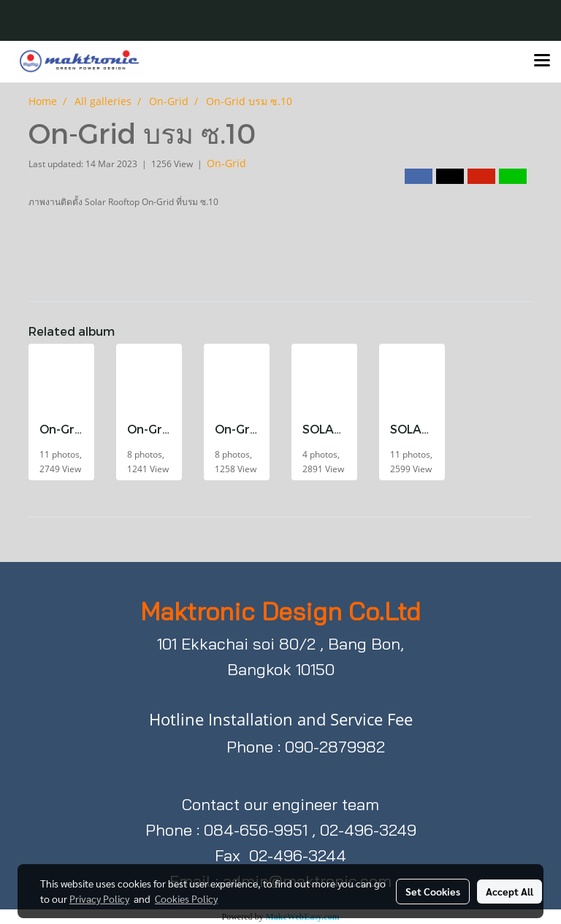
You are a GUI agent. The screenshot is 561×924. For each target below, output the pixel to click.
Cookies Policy (186, 898)
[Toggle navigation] (542, 61)
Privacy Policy (99, 898)
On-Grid (226, 163)
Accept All (510, 891)
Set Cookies (433, 891)
